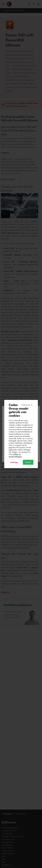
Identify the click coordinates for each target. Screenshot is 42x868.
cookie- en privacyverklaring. (15, 455)
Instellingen (14, 462)
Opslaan (28, 462)
